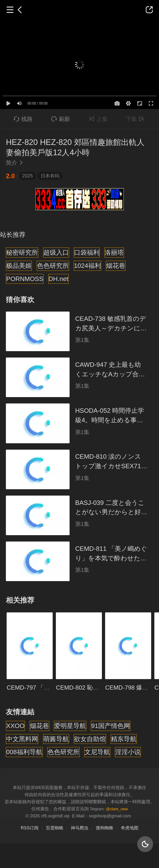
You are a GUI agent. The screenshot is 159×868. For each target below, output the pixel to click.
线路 (23, 119)
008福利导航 (24, 752)
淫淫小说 (128, 752)
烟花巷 (116, 266)
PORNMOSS (25, 279)
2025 (28, 176)
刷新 (61, 119)
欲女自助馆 (90, 739)
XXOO (15, 726)
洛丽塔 (114, 252)
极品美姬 (19, 266)
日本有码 (50, 176)
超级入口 (56, 252)
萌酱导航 (56, 739)
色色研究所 (53, 266)
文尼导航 (97, 752)
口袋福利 (87, 252)
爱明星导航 (70, 726)
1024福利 (87, 266)
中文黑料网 (22, 739)
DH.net (58, 279)
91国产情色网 (111, 726)
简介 (15, 163)
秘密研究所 (22, 252)
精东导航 (124, 739)
